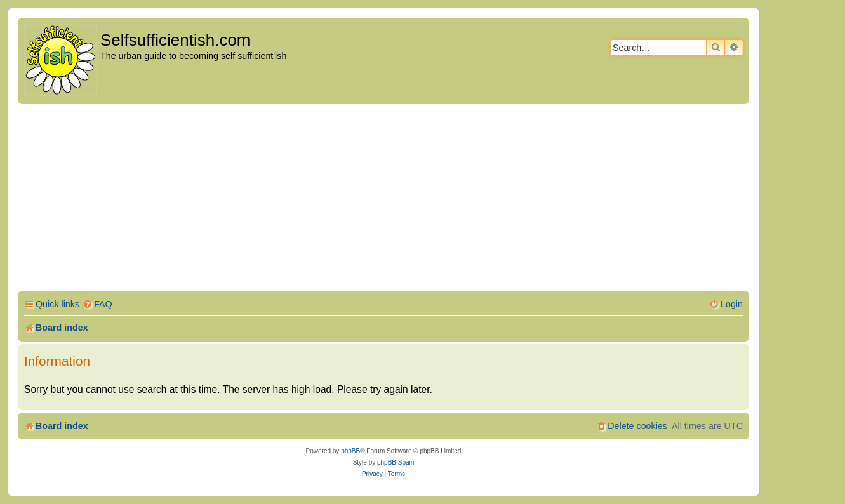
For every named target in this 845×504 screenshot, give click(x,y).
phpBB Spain (396, 462)
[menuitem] (97, 304)
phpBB (350, 451)
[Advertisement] (383, 199)
